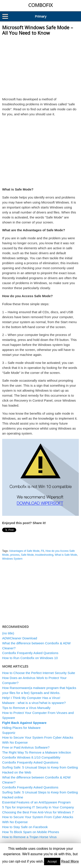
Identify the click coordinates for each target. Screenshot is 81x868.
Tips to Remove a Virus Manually (26, 708)
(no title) (8, 633)
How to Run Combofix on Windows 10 (30, 658)
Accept (52, 861)
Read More (70, 861)
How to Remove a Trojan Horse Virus (29, 837)
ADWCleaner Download (20, 638)
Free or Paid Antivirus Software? (26, 747)
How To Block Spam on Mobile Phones (31, 832)
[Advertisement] (41, 65)
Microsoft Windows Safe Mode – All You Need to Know (38, 30)
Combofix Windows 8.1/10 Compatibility (31, 757)
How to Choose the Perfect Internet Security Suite (39, 673)
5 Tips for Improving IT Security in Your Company (38, 807)
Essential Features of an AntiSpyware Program (36, 802)
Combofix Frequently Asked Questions (30, 653)
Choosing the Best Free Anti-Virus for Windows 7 (38, 812)
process (15, 555)
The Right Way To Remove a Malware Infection (37, 752)
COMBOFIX (40, 5)
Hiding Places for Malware (21, 728)
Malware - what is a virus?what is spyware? (34, 703)
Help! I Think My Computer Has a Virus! (31, 698)
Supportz (9, 733)
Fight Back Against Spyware (24, 723)
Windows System (12, 559)
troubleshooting (44, 555)
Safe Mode (27, 555)
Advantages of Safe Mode (24, 551)
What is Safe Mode (66, 555)
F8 (43, 551)
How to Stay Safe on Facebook (25, 827)
